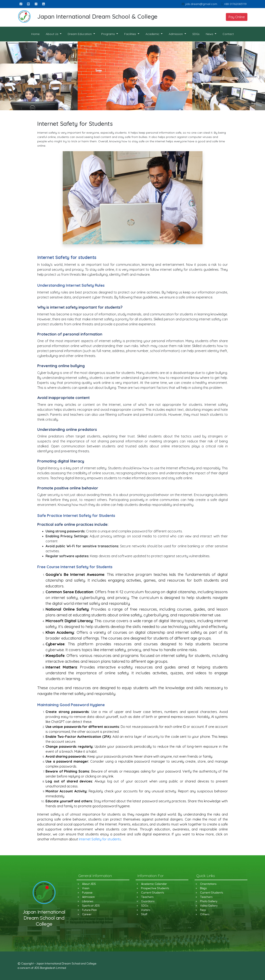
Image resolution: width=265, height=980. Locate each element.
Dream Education (80, 34)
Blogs (203, 888)
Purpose (87, 893)
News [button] (210, 34)
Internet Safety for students (100, 839)
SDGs (196, 34)
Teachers (147, 897)
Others (205, 914)
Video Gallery (209, 906)
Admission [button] (176, 34)
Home (37, 34)
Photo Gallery (209, 901)
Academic (153, 34)
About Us (52, 34)
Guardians (148, 901)
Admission (88, 897)
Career (87, 914)
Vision (86, 888)
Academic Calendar (154, 884)
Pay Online (237, 17)
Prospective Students (155, 888)
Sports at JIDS (91, 906)
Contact (228, 34)
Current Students (152, 893)
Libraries (88, 901)
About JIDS (89, 884)
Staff (144, 914)
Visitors (146, 910)
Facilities (131, 34)
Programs (108, 34)
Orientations (208, 884)
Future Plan (89, 910)
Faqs (203, 910)
